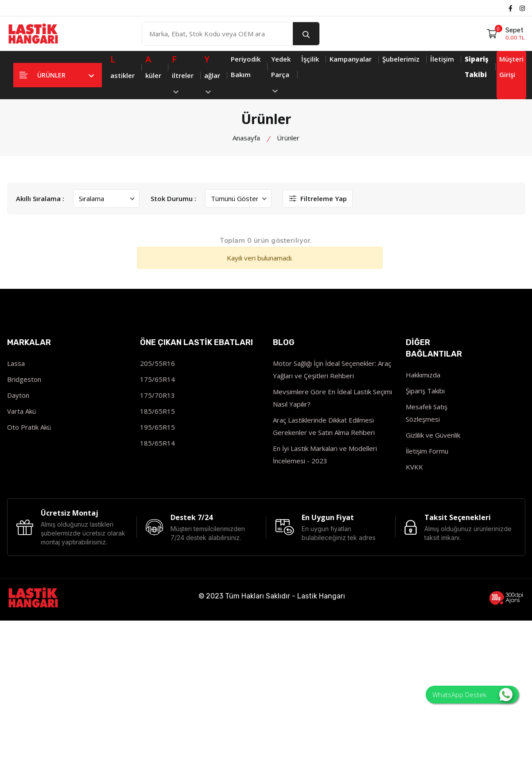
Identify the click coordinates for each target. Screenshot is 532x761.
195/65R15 (157, 427)
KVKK (414, 467)
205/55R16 (157, 363)
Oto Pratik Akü (29, 427)
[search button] (306, 34)
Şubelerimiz (401, 59)
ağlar (212, 72)
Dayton (18, 395)
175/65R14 (157, 379)
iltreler (183, 72)
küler (153, 66)
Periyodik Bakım (246, 67)
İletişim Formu (427, 451)
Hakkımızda (423, 375)
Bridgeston (24, 379)
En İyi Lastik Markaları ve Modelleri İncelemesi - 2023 (325, 454)
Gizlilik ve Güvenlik (433, 435)
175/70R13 (157, 395)
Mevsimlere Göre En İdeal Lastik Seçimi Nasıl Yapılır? (332, 398)
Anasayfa (246, 138)
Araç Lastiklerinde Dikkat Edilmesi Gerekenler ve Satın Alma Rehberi (324, 426)
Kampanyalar (351, 59)
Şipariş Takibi (425, 391)
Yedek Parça (281, 74)
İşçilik (310, 59)
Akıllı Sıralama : (40, 198)
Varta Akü (21, 411)
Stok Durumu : (173, 198)
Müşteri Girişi (511, 67)
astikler (122, 66)
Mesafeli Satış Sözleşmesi (427, 413)
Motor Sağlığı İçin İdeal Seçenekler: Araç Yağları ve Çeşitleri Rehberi (332, 369)
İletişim (442, 59)
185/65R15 (157, 411)
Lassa (16, 363)
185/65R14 (157, 443)
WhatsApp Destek (472, 695)
